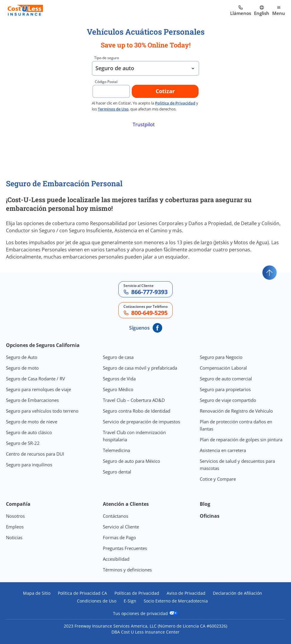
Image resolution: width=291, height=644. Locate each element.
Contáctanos (116, 516)
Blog (205, 504)
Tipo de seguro (107, 58)
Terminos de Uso (113, 109)
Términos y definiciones (127, 570)
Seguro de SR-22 (23, 443)
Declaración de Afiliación (237, 593)
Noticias (14, 537)
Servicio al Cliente (121, 527)
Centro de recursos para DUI (35, 454)
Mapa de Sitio (37, 593)
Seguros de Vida (119, 379)
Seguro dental (117, 472)
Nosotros (15, 516)
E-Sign (130, 601)
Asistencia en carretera (223, 450)
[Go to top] (270, 273)
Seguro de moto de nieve (32, 422)
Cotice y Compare (218, 479)
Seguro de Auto (22, 357)
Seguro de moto (22, 368)
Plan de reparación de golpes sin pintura (241, 439)
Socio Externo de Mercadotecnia (176, 601)
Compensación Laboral (223, 368)
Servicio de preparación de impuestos (141, 422)
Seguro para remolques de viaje (38, 389)
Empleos (15, 527)
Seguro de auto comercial (226, 379)
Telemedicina (116, 450)
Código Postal (106, 82)
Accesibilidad (116, 559)
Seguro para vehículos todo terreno (42, 411)
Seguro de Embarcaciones (32, 400)
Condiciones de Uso (97, 601)
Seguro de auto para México (131, 461)
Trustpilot (144, 125)
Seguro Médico (118, 389)
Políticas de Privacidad (137, 593)
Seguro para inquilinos (29, 465)
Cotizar (165, 91)
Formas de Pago (119, 537)
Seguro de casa (118, 357)
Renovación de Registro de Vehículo (236, 411)
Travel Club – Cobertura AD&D (134, 400)
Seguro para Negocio (221, 357)
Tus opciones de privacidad (145, 613)
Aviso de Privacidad (186, 593)
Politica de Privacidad (175, 103)
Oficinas (210, 516)
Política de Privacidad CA (82, 593)
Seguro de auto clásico (29, 432)
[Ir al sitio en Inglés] (262, 11)
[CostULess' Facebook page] (157, 328)
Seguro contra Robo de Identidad (137, 411)
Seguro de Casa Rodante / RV (35, 379)
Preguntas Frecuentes (125, 548)
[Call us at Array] (241, 11)
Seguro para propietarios (225, 389)
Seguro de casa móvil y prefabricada (140, 368)
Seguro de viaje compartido (228, 400)
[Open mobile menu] (279, 11)
